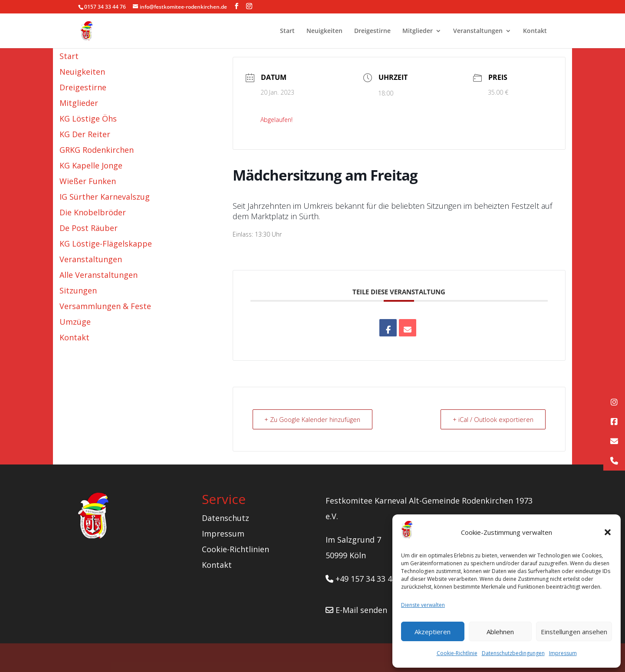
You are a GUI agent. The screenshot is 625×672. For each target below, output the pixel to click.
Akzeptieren (433, 632)
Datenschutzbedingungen (513, 653)
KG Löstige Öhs (88, 119)
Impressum (563, 653)
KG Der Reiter (85, 134)
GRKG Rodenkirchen (97, 150)
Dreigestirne (372, 31)
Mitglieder (418, 31)
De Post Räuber (89, 228)
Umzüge (75, 322)
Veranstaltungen (478, 31)
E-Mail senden (356, 610)
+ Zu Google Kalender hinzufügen (315, 419)
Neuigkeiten (324, 31)
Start (287, 31)
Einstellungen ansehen (574, 632)
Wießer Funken (88, 181)
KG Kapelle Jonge (91, 165)
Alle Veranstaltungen (99, 275)
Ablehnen (500, 632)
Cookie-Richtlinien (235, 549)
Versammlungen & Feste (105, 306)
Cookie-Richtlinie (457, 653)
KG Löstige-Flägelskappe (106, 244)
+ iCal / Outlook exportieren (492, 419)
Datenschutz (225, 518)
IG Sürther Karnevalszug (105, 197)
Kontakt (535, 31)
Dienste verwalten (423, 605)
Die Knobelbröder (93, 212)
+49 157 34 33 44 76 (366, 579)
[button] (608, 532)
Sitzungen (78, 290)
